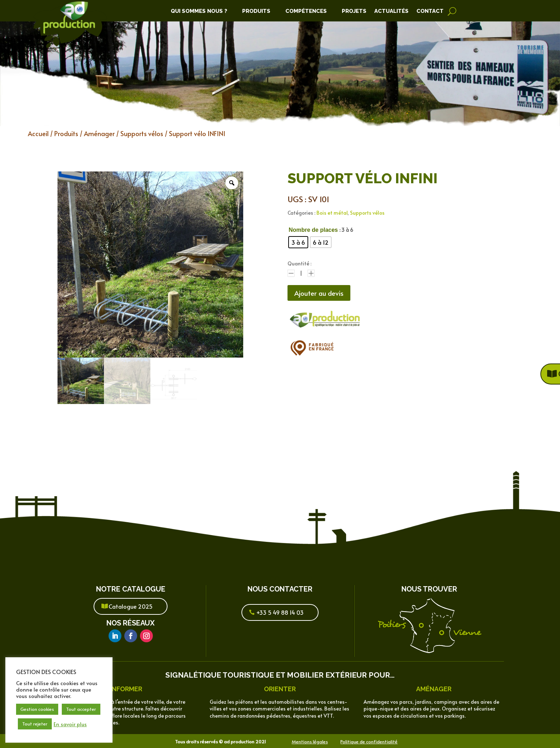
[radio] (298, 242)
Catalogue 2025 (131, 606)
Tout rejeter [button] (35, 724)
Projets (354, 11)
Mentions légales (310, 742)
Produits (256, 11)
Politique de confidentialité (369, 742)
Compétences (306, 11)
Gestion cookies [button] (37, 709)
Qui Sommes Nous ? (199, 11)
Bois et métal (332, 213)
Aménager (99, 133)
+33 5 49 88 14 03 (280, 612)
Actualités (391, 11)
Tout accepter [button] (81, 709)
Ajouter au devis (321, 293)
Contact (430, 11)
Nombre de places (313, 230)
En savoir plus (70, 724)
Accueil (38, 133)
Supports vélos (142, 133)
